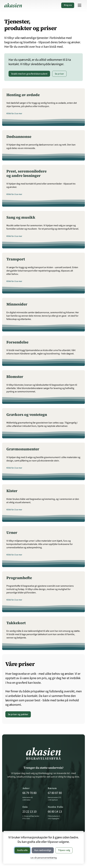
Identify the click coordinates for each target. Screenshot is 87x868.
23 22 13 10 (29, 812)
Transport (16, 259)
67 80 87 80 (55, 793)
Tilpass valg (64, 850)
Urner (12, 533)
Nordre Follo (55, 807)
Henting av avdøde (23, 95)
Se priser (59, 74)
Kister (12, 491)
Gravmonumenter (23, 449)
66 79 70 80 (29, 793)
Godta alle (22, 850)
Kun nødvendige (43, 850)
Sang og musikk (21, 217)
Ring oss (68, 5)
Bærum (52, 788)
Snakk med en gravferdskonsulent (29, 74)
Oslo (25, 807)
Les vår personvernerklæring (44, 858)
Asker (26, 788)
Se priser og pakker (18, 714)
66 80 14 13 (55, 812)
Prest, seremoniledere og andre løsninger (26, 173)
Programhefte (19, 578)
